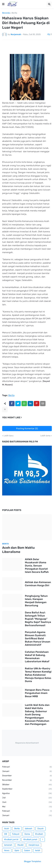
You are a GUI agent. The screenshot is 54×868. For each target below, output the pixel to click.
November (27, 780)
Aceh (7, 829)
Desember (27, 776)
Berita (14, 13)
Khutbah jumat (30, 840)
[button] (3, 4)
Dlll (6, 834)
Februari (27, 767)
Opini (17, 850)
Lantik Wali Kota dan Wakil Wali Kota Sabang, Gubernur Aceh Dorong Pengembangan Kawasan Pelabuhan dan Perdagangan (37, 715)
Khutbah (39, 834)
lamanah (8, 845)
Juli (27, 798)
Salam (27, 850)
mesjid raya (34, 845)
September (27, 789)
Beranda (6, 13)
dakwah (29, 829)
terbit (38, 850)
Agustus (27, 794)
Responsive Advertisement (27, 743)
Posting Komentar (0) (27, 429)
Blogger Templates (33, 861)
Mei (27, 807)
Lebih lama (45, 436)
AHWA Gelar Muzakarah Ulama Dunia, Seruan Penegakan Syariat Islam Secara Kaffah (37, 566)
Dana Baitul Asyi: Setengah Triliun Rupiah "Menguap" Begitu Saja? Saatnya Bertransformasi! (38, 619)
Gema (27, 834)
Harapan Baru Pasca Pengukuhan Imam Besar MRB (37, 693)
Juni (27, 802)
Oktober (27, 785)
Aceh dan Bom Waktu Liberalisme (18, 550)
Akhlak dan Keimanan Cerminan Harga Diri (38, 584)
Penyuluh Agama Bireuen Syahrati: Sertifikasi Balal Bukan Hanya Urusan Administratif (38, 638)
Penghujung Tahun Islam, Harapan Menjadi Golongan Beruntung (36, 601)
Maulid (20, 845)
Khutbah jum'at (11, 840)
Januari (27, 771)
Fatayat (16, 834)
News (7, 850)
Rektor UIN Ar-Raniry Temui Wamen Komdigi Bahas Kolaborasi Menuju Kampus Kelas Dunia (38, 675)
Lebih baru (8, 436)
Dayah (41, 829)
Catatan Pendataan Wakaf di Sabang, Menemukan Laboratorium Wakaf (37, 657)
